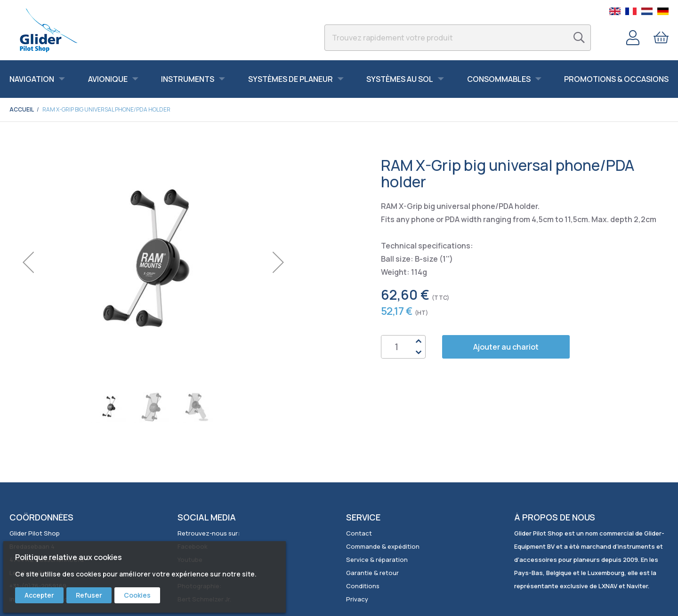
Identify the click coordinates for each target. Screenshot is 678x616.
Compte (633, 38)
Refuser (89, 595)
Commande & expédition (383, 546)
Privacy (357, 599)
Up (418, 341)
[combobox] (458, 38)
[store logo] (48, 30)
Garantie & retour (372, 573)
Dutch (647, 11)
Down (418, 352)
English (615, 11)
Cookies (137, 595)
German (663, 11)
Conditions (363, 586)
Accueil (21, 109)
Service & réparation (377, 560)
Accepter (39, 595)
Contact (359, 533)
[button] (28, 262)
